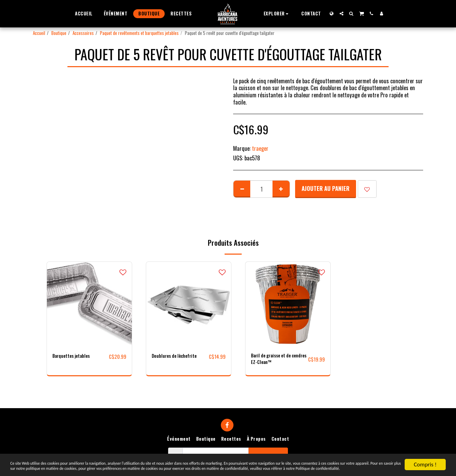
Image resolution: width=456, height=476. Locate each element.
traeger (260, 148)
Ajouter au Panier (326, 188)
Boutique (59, 33)
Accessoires (83, 33)
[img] (89, 304)
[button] (277, 14)
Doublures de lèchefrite (179, 356)
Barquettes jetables (76, 356)
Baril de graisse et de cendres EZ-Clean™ (276, 361)
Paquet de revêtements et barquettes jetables (139, 33)
